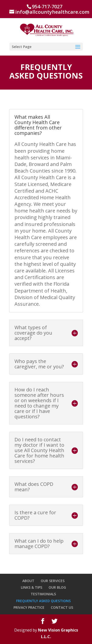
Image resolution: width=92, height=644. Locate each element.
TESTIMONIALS (43, 594)
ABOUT (28, 581)
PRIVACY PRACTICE (29, 607)
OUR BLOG (57, 587)
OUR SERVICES (53, 581)
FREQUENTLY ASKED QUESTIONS (43, 601)
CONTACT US (62, 607)
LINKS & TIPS (32, 587)
